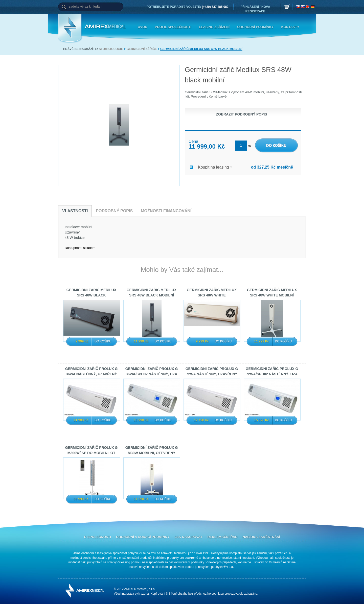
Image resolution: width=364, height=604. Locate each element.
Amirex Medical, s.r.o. (106, 27)
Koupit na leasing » (211, 167)
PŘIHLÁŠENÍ (250, 7)
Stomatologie (111, 49)
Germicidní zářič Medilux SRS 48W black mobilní (201, 49)
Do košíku (103, 341)
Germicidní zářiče (142, 49)
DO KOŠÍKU (264, 141)
